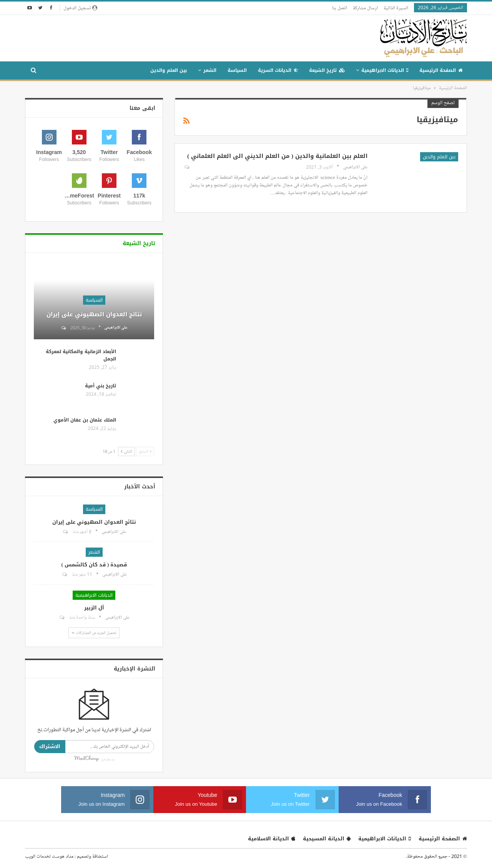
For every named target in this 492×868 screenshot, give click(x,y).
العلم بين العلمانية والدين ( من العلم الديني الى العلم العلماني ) (277, 156)
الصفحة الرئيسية (441, 70)
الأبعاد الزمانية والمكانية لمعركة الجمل (81, 355)
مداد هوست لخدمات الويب (49, 856)
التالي (126, 451)
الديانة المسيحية (327, 839)
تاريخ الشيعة (327, 70)
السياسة (237, 70)
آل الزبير (94, 608)
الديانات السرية (278, 70)
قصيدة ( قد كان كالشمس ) (94, 565)
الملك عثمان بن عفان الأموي (85, 420)
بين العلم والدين (169, 70)
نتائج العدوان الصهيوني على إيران (94, 314)
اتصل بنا (340, 8)
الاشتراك (50, 746)
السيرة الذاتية (396, 8)
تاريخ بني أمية (101, 386)
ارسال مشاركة (365, 8)
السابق (145, 451)
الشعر (210, 70)
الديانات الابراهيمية (385, 70)
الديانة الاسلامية (272, 839)
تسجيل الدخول (80, 8)
